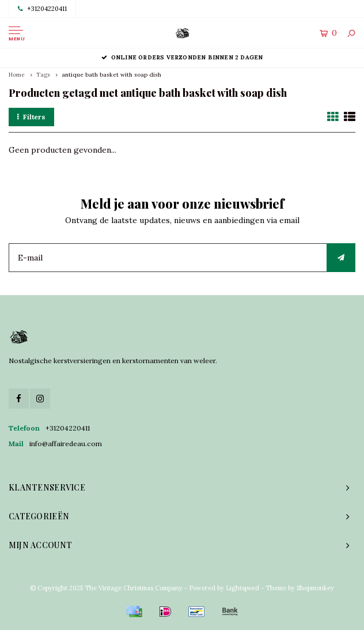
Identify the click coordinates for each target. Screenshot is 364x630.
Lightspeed (242, 588)
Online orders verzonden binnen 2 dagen (182, 57)
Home (17, 75)
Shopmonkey (315, 588)
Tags (43, 75)
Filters (31, 117)
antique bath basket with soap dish (111, 75)
